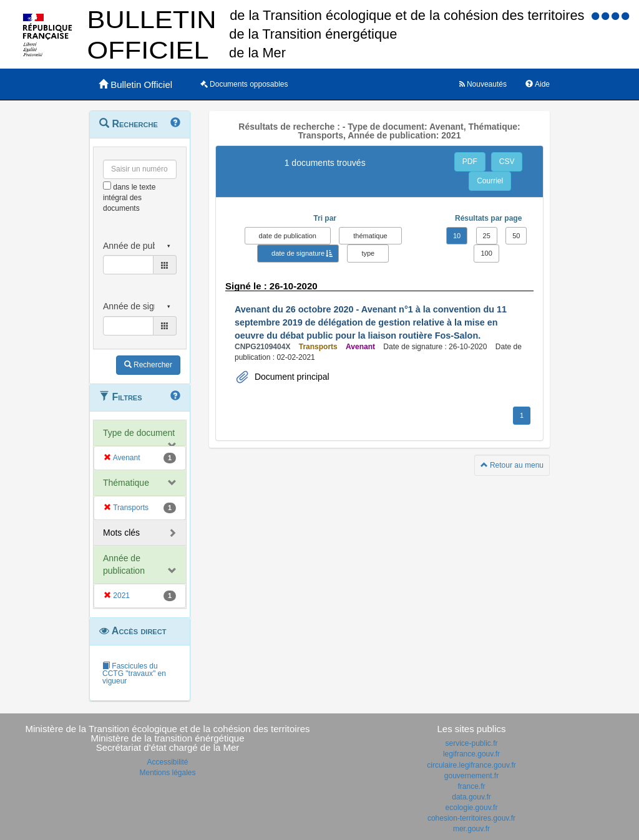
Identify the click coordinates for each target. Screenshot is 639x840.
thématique (370, 236)
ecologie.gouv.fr (472, 808)
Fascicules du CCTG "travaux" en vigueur (134, 673)
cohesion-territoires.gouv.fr (471, 818)
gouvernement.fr (471, 776)
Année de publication (124, 564)
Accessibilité (167, 762)
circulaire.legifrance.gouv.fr (471, 765)
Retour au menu (512, 465)
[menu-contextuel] (107, 186)
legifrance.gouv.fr (471, 754)
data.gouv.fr (471, 797)
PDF (470, 162)
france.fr (471, 786)
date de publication (288, 236)
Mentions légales (167, 773)
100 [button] (486, 253)
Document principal (291, 377)
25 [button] (487, 236)
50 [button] (516, 236)
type (368, 253)
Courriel (490, 181)
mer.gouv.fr (471, 829)
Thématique (126, 483)
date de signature (298, 253)
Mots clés (121, 533)
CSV (507, 162)
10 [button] (457, 236)
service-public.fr (471, 743)
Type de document (139, 433)
